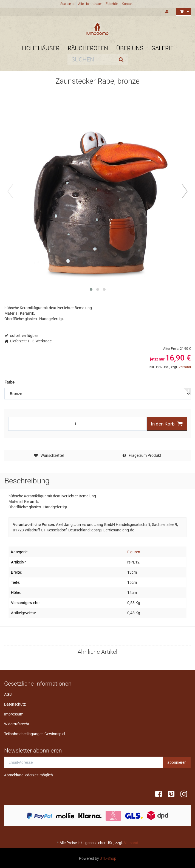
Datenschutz (15, 704)
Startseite (67, 4)
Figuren (134, 552)
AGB (8, 694)
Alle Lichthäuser (90, 4)
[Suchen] (91, 60)
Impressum (14, 714)
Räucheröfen (88, 48)
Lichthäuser (41, 48)
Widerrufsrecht (17, 724)
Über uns (130, 48)
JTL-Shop (108, 858)
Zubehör (112, 4)
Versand (185, 367)
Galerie (162, 48)
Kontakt (128, 4)
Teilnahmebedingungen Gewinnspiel (35, 734)
